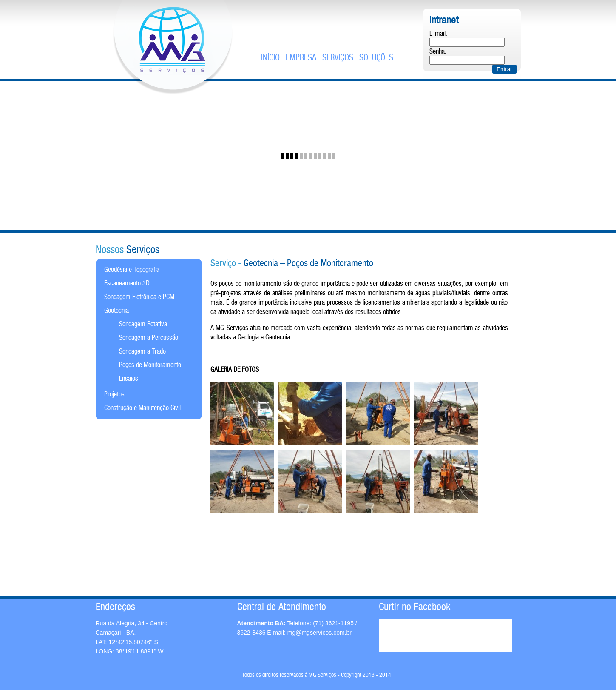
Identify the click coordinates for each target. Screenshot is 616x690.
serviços (338, 58)
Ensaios (129, 379)
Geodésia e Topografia (132, 270)
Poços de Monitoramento (150, 365)
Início (270, 58)
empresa (301, 58)
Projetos (114, 395)
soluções (376, 58)
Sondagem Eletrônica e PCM (139, 297)
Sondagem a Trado (142, 352)
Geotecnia (116, 311)
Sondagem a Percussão (149, 338)
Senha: (438, 52)
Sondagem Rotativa (143, 324)
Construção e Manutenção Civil (142, 408)
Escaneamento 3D (127, 284)
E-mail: (438, 34)
